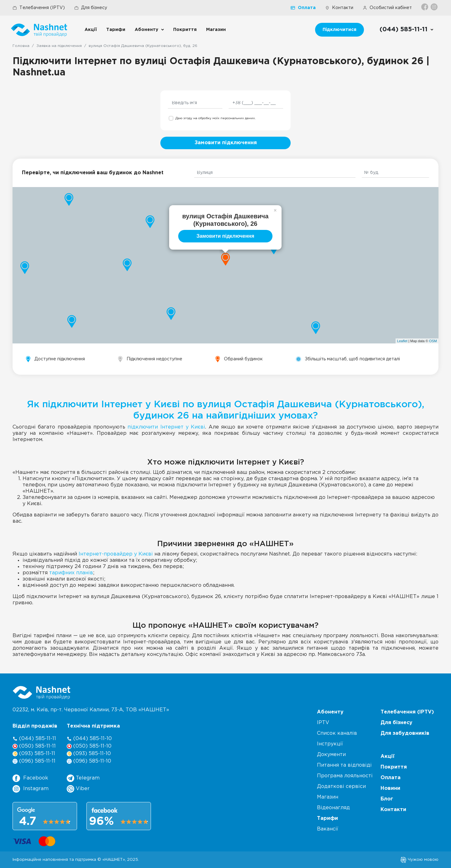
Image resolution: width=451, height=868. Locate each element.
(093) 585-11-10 (89, 754)
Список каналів (337, 733)
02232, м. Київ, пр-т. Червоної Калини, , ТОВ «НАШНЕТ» (91, 710)
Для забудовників (405, 733)
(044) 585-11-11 (34, 739)
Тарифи (116, 30)
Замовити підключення (226, 143)
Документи (331, 755)
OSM (433, 341)
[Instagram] (435, 7)
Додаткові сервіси (341, 787)
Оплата (303, 8)
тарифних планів (71, 573)
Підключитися (340, 30)
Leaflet (402, 341)
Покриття (185, 30)
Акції (91, 30)
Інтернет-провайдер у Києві (116, 554)
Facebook (30, 778)
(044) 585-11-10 (89, 739)
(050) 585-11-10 (89, 746)
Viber (78, 789)
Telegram (83, 778)
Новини (390, 788)
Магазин (216, 30)
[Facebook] (425, 7)
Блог (387, 799)
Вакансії (328, 829)
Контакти (339, 8)
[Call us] (407, 30)
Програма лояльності (345, 776)
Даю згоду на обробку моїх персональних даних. (215, 118)
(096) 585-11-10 (89, 761)
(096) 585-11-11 (34, 761)
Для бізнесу (91, 8)
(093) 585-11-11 (34, 754)
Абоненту (146, 30)
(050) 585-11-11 (34, 746)
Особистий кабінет (387, 8)
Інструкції (330, 744)
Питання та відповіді (344, 765)
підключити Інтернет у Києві (166, 427)
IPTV (323, 723)
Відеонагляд (333, 808)
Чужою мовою (419, 860)
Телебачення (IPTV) (39, 8)
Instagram (31, 789)
